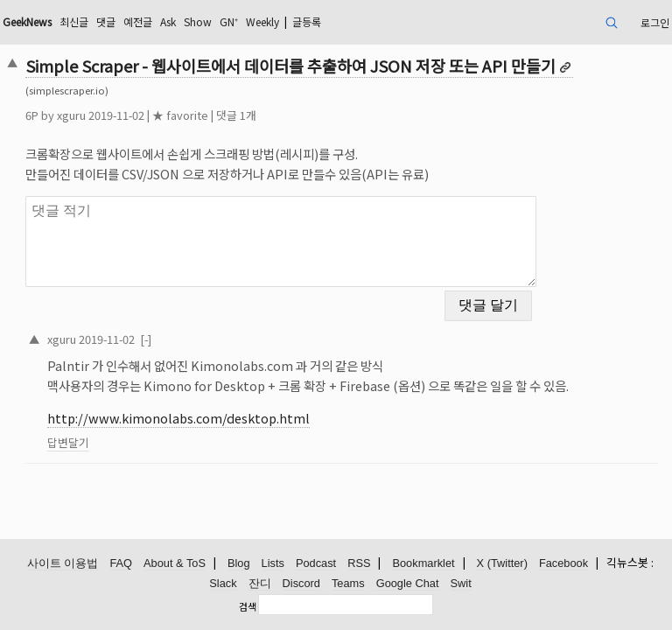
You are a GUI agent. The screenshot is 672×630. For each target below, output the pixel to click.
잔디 (260, 583)
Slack (223, 583)
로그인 (655, 22)
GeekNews (27, 21)
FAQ (121, 563)
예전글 (138, 21)
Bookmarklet (423, 563)
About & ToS (175, 563)
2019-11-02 (107, 339)
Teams (348, 583)
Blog (239, 563)
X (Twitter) (502, 563)
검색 (248, 606)
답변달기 (68, 442)
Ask (168, 21)
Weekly (262, 21)
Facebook (563, 563)
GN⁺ (229, 21)
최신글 (74, 21)
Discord (301, 583)
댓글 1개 (236, 115)
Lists (273, 563)
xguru (71, 115)
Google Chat (408, 583)
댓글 (106, 21)
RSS (359, 563)
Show (198, 21)
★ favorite (180, 115)
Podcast (316, 563)
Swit (461, 583)
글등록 (307, 21)
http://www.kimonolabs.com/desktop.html (178, 418)
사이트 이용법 (63, 563)
